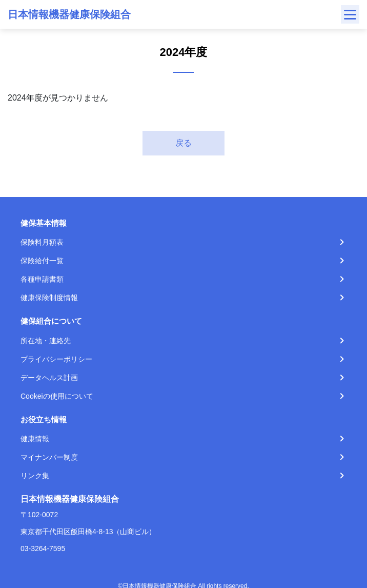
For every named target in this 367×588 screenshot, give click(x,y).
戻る (183, 143)
